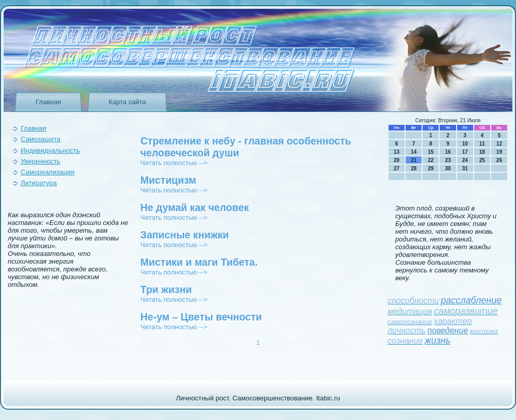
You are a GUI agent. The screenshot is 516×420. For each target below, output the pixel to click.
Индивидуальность (50, 150)
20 (397, 160)
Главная (48, 102)
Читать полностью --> (174, 163)
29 (431, 168)
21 (414, 160)
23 (448, 160)
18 (482, 152)
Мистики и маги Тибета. (199, 262)
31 (465, 168)
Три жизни (166, 289)
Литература (39, 183)
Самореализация (47, 172)
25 (482, 160)
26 (499, 160)
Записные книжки (184, 235)
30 (448, 168)
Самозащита (41, 139)
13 (397, 152)
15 (431, 152)
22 (431, 160)
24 (465, 160)
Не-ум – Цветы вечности (201, 317)
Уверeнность (41, 161)
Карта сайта (127, 102)
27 (397, 168)
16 (448, 152)
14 (414, 152)
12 (499, 144)
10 (465, 144)
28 (414, 168)
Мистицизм (168, 180)
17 (465, 152)
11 (482, 144)
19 (499, 152)
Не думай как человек (195, 207)
